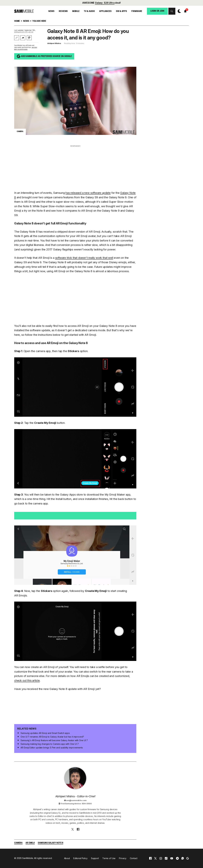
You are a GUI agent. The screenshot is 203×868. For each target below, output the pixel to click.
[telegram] (177, 858)
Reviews (63, 11)
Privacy (123, 858)
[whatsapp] (183, 858)
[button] (172, 11)
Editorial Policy (80, 858)
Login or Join (157, 11)
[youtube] (172, 858)
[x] (155, 858)
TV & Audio (89, 11)
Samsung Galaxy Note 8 (50, 843)
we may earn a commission (26, 48)
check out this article (27, 680)
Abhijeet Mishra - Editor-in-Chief (75, 796)
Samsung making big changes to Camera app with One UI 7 (50, 744)
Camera (18, 843)
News (51, 11)
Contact (134, 858)
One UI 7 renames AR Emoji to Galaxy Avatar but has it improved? (52, 737)
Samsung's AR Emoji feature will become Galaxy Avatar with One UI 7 (54, 740)
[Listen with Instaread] (29, 38)
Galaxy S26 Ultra (105, 3)
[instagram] (161, 858)
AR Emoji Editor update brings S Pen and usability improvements (52, 748)
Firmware (137, 11)
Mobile (76, 11)
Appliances (105, 11)
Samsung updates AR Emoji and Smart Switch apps (45, 733)
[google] (188, 858)
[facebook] (150, 858)
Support (95, 858)
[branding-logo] (24, 11)
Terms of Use (109, 858)
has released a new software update (88, 193)
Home (17, 21)
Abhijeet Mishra (54, 43)
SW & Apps (121, 11)
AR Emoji (30, 843)
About (67, 858)
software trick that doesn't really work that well (84, 258)
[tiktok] (166, 858)
